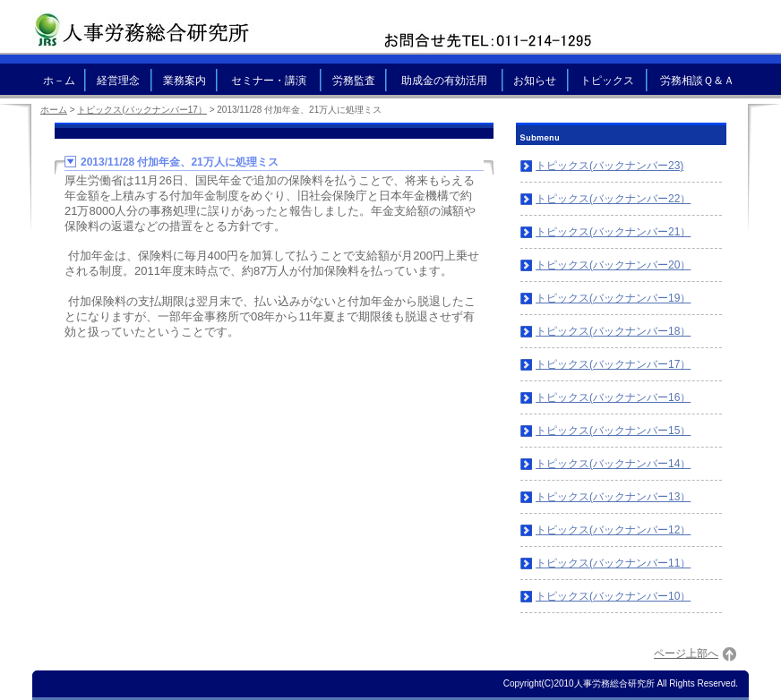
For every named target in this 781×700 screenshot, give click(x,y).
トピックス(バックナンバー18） (613, 331)
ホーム (54, 110)
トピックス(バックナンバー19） (613, 298)
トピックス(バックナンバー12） (613, 530)
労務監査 (354, 81)
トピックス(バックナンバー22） (613, 199)
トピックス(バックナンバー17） (613, 364)
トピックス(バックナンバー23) (609, 166)
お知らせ (535, 81)
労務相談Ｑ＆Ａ (697, 81)
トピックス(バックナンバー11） (613, 563)
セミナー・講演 (269, 81)
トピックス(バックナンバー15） (613, 431)
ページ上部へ (686, 653)
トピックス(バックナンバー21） (613, 232)
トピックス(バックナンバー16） (613, 397)
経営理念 (118, 81)
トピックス (607, 81)
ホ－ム (59, 81)
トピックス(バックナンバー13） (613, 497)
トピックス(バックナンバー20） (613, 265)
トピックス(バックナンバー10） (613, 596)
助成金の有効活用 (444, 81)
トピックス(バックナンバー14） (613, 464)
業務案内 (185, 81)
